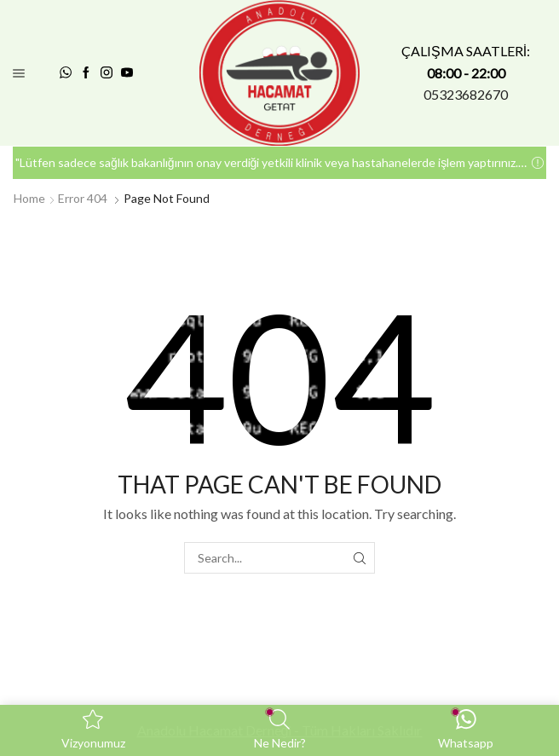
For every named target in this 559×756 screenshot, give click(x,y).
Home (29, 198)
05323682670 (466, 94)
